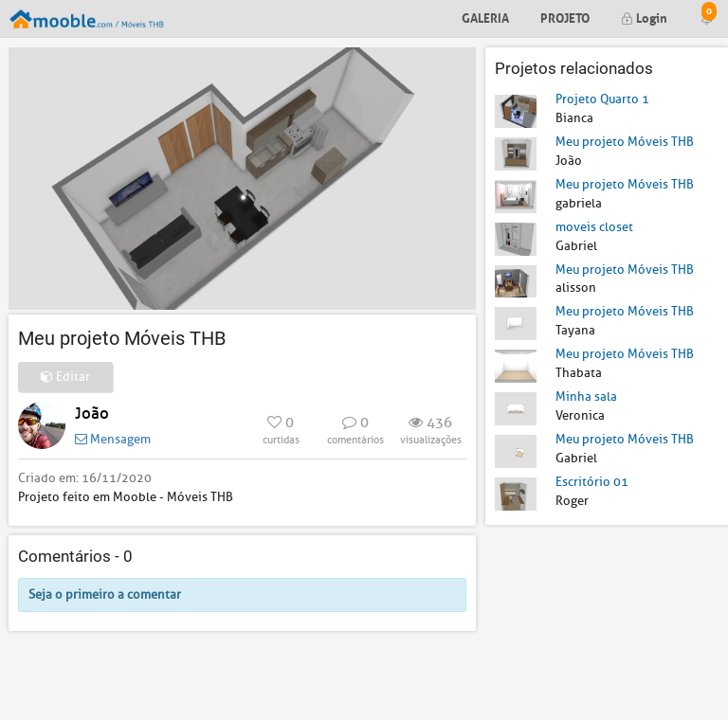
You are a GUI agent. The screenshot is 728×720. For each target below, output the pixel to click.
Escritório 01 (592, 482)
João (92, 414)
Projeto (565, 17)
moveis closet (594, 227)
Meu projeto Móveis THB (625, 142)
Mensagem (113, 439)
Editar (65, 377)
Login (644, 17)
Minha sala (586, 396)
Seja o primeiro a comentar (105, 594)
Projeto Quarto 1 (602, 99)
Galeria (485, 17)
